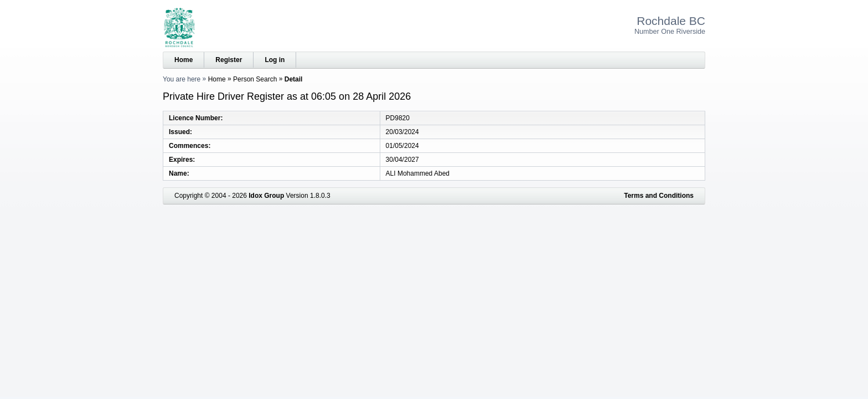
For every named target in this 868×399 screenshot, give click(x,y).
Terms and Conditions (659, 196)
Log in (275, 60)
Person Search (255, 79)
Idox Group (266, 196)
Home (184, 60)
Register (229, 60)
